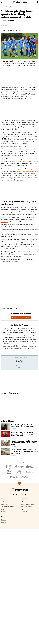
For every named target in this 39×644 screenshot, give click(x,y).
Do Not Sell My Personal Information (26, 532)
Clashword (3, 520)
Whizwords (4, 525)
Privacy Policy (8, 532)
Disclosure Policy (15, 532)
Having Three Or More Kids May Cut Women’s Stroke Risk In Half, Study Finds (24, 443)
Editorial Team (4, 504)
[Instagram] (13, 494)
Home (2, 6)
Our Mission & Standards (7, 507)
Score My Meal (25, 512)
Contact (3, 509)
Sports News (8, 6)
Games (2, 516)
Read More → (19, 352)
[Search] (37, 2)
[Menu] (2, 2)
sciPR (22, 509)
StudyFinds (6, 24)
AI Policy (3, 512)
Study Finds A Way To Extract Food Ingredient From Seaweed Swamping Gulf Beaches (24, 451)
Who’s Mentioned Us (27, 507)
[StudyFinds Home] (20, 2)
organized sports (24, 246)
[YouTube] (16, 494)
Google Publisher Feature (28, 504)
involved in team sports (24, 161)
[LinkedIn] (26, 494)
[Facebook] (19, 494)
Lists (22, 502)
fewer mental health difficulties (27, 171)
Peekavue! (3, 522)
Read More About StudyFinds (21, 318)
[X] (23, 494)
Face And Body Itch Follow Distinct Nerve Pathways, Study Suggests (24, 426)
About (2, 498)
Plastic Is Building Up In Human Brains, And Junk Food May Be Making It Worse (22, 434)
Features (24, 498)
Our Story (3, 502)
